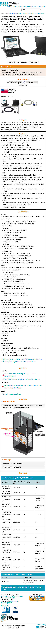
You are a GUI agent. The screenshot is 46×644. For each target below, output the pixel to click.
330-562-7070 (10, 598)
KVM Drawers (13, 13)
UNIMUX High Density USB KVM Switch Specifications (18, 362)
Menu (15, 7)
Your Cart (37, 7)
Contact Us (22, 7)
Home (9, 7)
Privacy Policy (42, 625)
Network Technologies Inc (10, 595)
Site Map (30, 7)
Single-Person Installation (13, 394)
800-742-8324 (15, 601)
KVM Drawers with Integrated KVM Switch (32, 13)
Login (44, 7)
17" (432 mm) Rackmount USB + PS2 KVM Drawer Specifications (21, 360)
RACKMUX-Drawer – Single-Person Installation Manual (22, 380)
